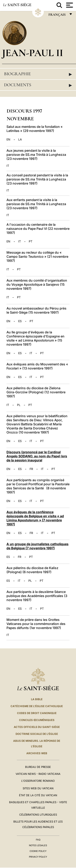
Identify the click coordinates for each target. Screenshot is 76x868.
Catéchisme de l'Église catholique (37, 706)
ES (20, 321)
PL (19, 405)
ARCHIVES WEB (37, 753)
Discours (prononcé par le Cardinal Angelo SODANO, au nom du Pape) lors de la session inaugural (37, 456)
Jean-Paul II (33, 53)
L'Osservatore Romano (38, 781)
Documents (38, 85)
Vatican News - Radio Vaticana (38, 774)
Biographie (38, 74)
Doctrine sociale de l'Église (37, 734)
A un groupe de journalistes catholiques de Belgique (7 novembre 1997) (37, 546)
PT (31, 241)
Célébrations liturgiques (38, 815)
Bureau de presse (38, 767)
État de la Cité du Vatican (38, 795)
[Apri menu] (69, 5)
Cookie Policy (38, 851)
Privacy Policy (38, 857)
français (57, 16)
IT (8, 166)
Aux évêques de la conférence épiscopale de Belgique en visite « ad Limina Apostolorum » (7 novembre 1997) (35, 518)
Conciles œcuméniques (37, 720)
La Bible (37, 699)
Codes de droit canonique (37, 713)
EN (8, 139)
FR (31, 469)
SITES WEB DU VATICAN (38, 788)
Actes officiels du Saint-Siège (37, 727)
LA (20, 139)
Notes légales (38, 845)
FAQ (38, 840)
